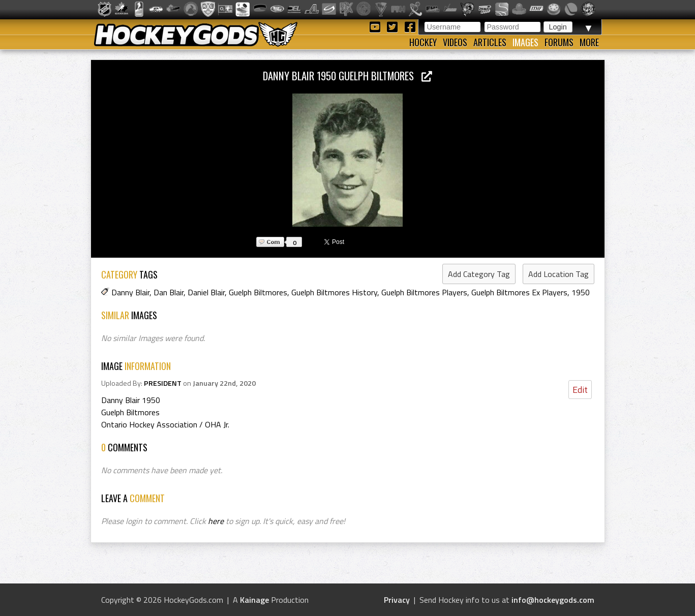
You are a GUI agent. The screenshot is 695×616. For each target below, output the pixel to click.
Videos (455, 42)
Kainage (254, 600)
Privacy (397, 600)
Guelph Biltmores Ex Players (519, 292)
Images (525, 42)
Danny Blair (130, 292)
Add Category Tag (479, 274)
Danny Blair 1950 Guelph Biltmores (347, 75)
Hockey (423, 42)
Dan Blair (169, 292)
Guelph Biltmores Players (424, 292)
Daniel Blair (206, 292)
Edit (580, 390)
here (216, 521)
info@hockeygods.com (553, 600)
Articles (490, 42)
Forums (559, 42)
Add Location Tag (558, 274)
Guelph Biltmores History (334, 292)
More (589, 42)
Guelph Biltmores (258, 292)
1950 (581, 292)
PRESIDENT (163, 383)
